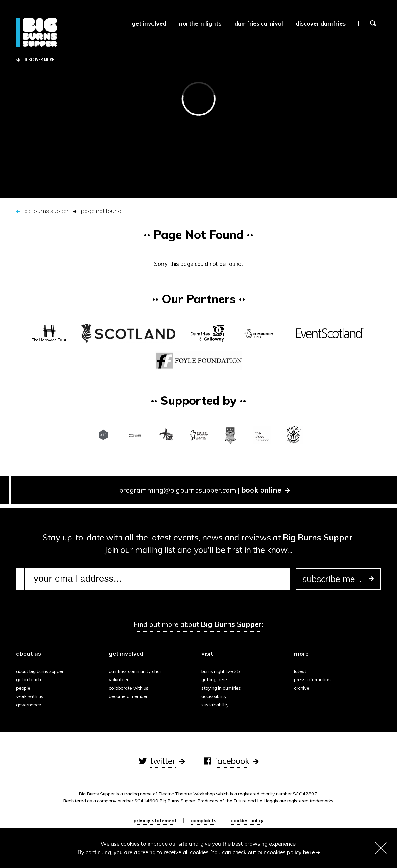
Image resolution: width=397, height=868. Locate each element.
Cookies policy (247, 820)
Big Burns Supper (46, 211)
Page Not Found (101, 211)
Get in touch (30, 679)
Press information (314, 679)
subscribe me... (338, 579)
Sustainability (217, 705)
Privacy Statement (155, 820)
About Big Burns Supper (41, 671)
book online (266, 490)
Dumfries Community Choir (137, 671)
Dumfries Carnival (259, 23)
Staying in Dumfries (223, 688)
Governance (30, 705)
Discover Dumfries (321, 23)
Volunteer (120, 679)
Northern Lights (200, 23)
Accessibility (216, 696)
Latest (302, 671)
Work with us (31, 696)
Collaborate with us (130, 688)
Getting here (216, 679)
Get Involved (149, 23)
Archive (303, 688)
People (25, 688)
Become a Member (130, 696)
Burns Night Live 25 (222, 671)
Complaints (204, 820)
